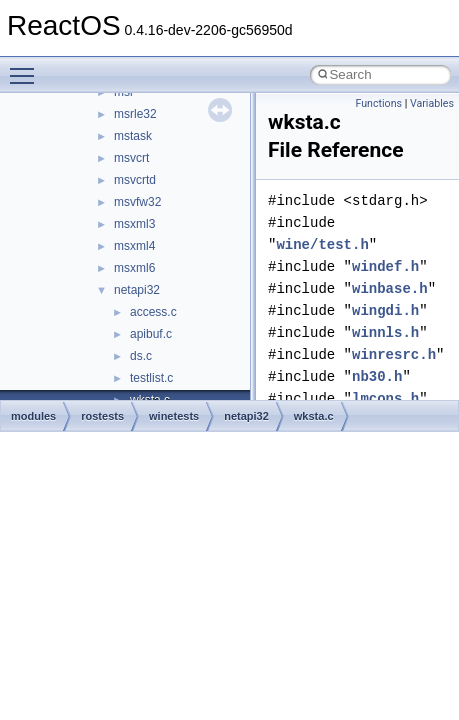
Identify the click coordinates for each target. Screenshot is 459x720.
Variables (432, 103)
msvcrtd (135, 180)
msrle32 (135, 114)
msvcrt (131, 158)
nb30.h (377, 376)
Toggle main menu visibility (27, 67)
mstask (133, 136)
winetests (174, 416)
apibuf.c (151, 334)
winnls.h (385, 332)
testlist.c (151, 378)
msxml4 (134, 246)
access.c (153, 312)
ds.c (141, 356)
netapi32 (137, 290)
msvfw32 (137, 202)
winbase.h (390, 288)
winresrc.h (394, 354)
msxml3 (134, 224)
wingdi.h (385, 310)
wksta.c (314, 416)
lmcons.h (385, 398)
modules (33, 416)
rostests (102, 416)
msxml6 (134, 268)
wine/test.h (322, 244)
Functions (378, 103)
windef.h (385, 266)
